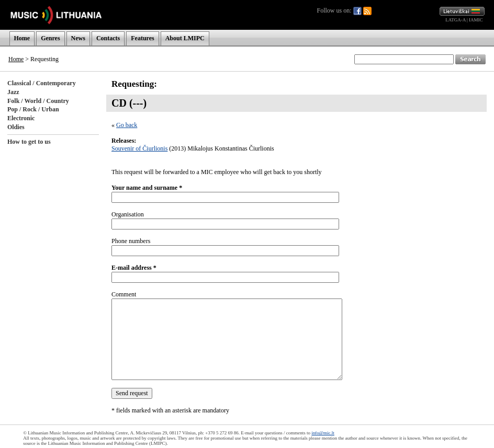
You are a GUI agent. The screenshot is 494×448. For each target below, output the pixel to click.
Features (142, 38)
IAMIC (476, 20)
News (78, 38)
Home (22, 38)
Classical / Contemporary (42, 83)
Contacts (108, 38)
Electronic (21, 118)
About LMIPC (185, 38)
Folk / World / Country (38, 101)
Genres (50, 38)
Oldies (16, 127)
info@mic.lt (323, 433)
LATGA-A (456, 20)
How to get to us (29, 142)
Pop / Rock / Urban (33, 109)
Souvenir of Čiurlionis (139, 148)
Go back (127, 125)
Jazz (13, 92)
